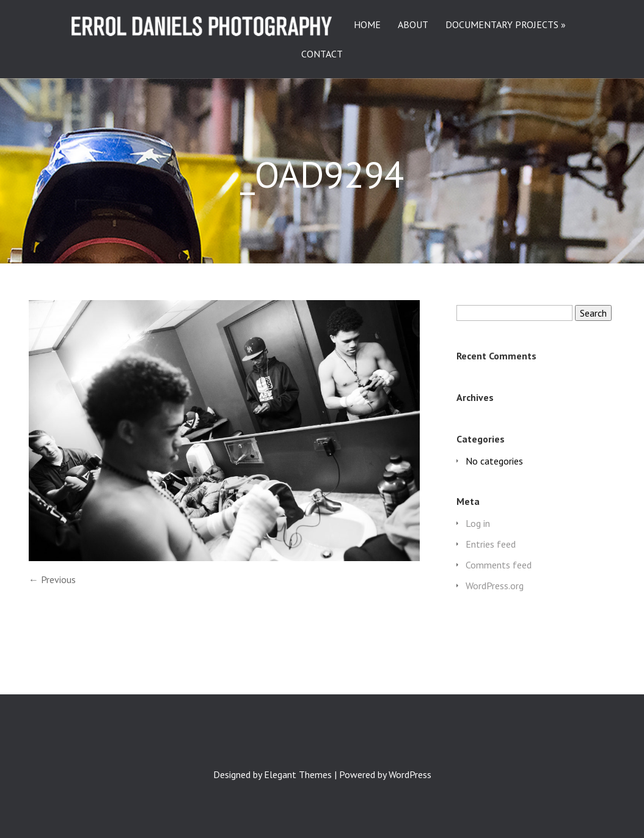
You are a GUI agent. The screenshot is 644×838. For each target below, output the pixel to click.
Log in (478, 523)
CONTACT (322, 54)
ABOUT (413, 25)
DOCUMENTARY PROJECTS (502, 25)
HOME (367, 25)
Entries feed (491, 544)
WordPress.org (495, 586)
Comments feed (499, 565)
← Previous (52, 579)
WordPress (410, 774)
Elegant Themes (298, 774)
